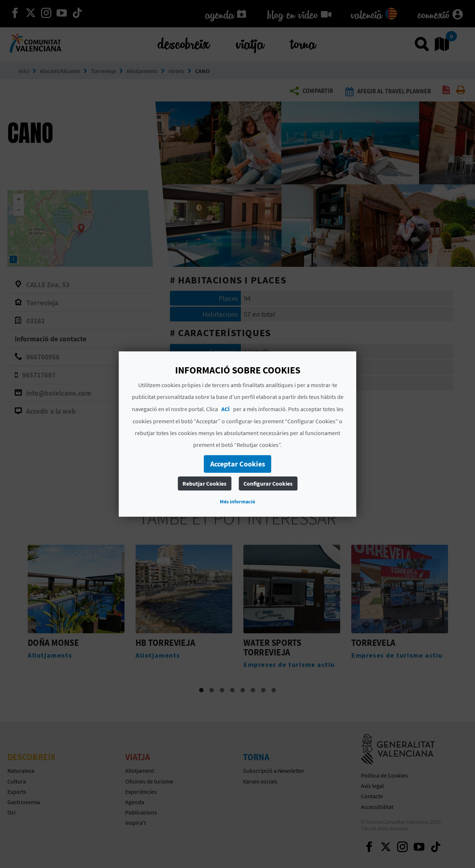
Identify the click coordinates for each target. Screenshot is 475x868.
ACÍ (225, 409)
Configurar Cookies (268, 483)
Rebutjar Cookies (204, 483)
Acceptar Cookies (238, 464)
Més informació (237, 502)
